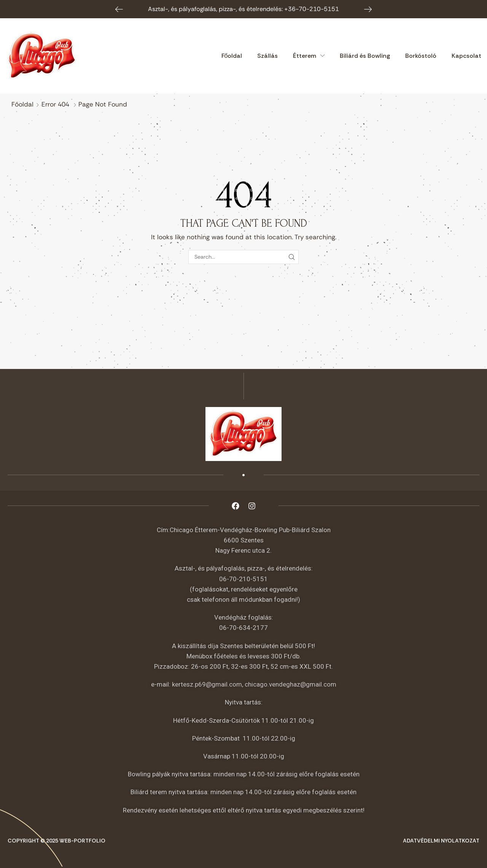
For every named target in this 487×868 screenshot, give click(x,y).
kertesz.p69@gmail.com (207, 684)
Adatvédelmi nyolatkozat (441, 841)
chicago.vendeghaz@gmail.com (290, 684)
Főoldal (22, 104)
